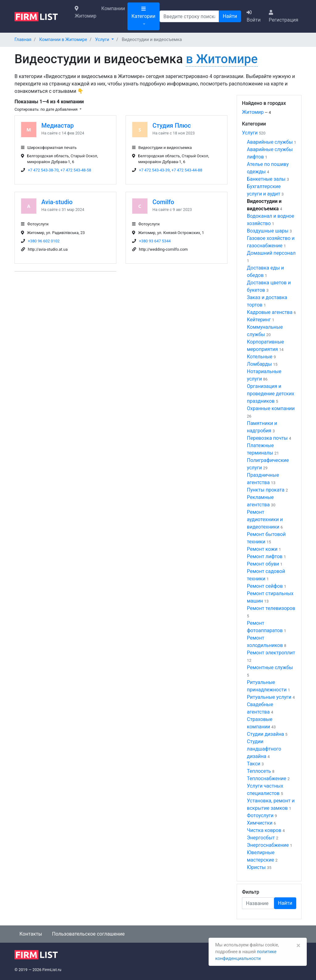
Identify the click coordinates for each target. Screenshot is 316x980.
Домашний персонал (271, 253)
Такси (254, 764)
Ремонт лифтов (265, 556)
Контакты (31, 934)
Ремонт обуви (263, 564)
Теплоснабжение (266, 778)
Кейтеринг (259, 320)
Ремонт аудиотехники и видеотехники (265, 519)
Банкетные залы (266, 179)
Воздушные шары (268, 231)
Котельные (260, 357)
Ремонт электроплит (271, 653)
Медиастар (58, 126)
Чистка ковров (264, 830)
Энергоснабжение (268, 845)
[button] (104, 40)
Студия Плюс (172, 126)
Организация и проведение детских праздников (270, 394)
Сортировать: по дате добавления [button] (46, 109)
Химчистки (260, 823)
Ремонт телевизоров (271, 608)
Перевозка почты (267, 438)
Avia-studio (57, 202)
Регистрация (284, 16)
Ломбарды (259, 364)
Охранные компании (271, 408)
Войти (254, 16)
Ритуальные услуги (269, 697)
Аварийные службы (270, 142)
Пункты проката (266, 490)
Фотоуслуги (260, 815)
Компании (113, 8)
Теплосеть (259, 771)
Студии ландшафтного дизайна (264, 749)
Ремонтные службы (270, 667)
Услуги (250, 133)
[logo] (41, 16)
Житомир (85, 12)
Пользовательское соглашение (88, 934)
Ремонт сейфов (265, 586)
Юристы (256, 867)
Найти (230, 16)
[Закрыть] (298, 945)
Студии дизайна (265, 734)
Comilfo (163, 202)
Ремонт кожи (262, 549)
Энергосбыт (261, 838)
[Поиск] (189, 16)
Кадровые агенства (270, 312)
